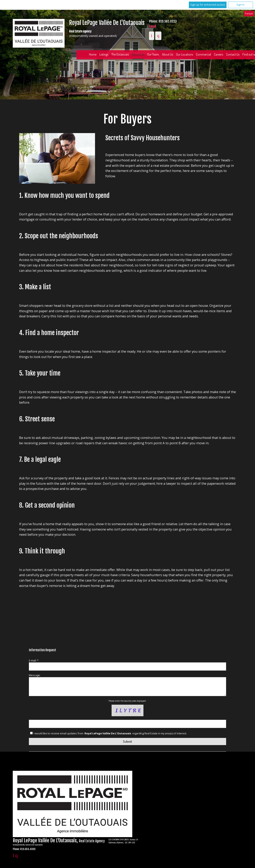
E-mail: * (34, 660)
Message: (35, 675)
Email (153, 26)
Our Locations (185, 54)
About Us (168, 54)
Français (249, 13)
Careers (219, 54)
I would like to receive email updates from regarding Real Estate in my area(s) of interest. (110, 733)
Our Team (153, 54)
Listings (104, 54)
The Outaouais (120, 54)
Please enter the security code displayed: (127, 701)
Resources (138, 54)
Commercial (204, 54)
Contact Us (233, 54)
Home (93, 54)
